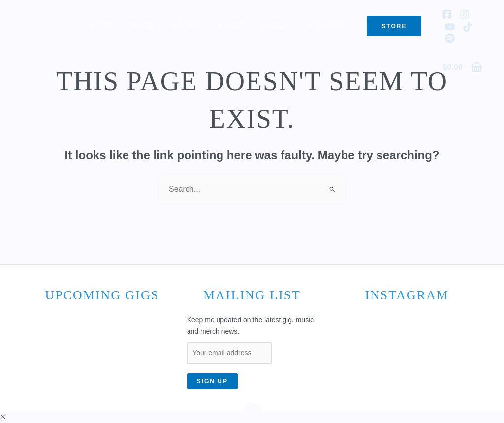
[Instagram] (465, 14)
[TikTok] (468, 27)
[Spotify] (450, 38)
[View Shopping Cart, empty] (463, 67)
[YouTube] (450, 27)
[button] (394, 26)
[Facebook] (447, 14)
